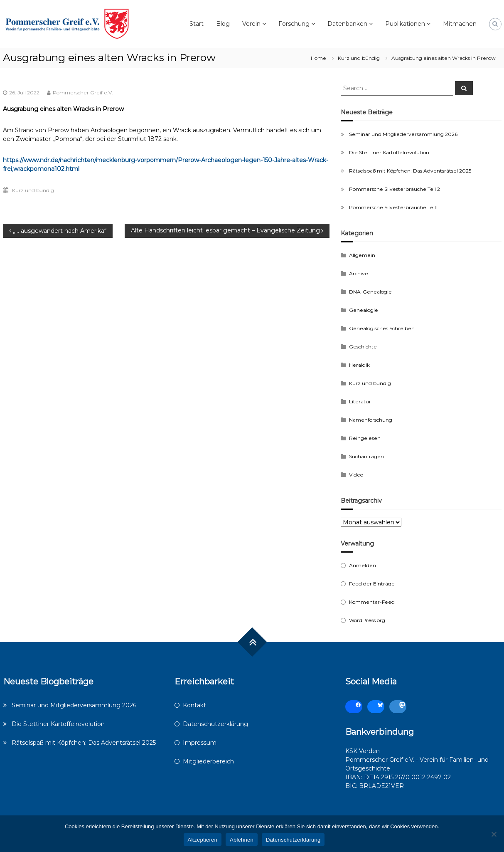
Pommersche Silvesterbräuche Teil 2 (395, 189)
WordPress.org (367, 620)
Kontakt (194, 705)
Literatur (360, 401)
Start (197, 24)
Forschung (294, 24)
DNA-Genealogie (370, 292)
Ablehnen (242, 840)
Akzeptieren (203, 840)
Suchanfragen (366, 456)
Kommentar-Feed (372, 602)
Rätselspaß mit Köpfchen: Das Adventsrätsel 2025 (410, 171)
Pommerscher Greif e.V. (83, 93)
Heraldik (359, 365)
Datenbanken (347, 24)
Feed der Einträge (372, 584)
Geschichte (363, 347)
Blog (223, 24)
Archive (359, 273)
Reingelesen (365, 438)
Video (356, 475)
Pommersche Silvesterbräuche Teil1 (393, 207)
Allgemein (362, 255)
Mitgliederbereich (208, 761)
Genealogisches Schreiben (382, 328)
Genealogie (364, 310)
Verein (251, 24)
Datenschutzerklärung (215, 724)
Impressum (200, 743)
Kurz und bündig (359, 58)
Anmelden (363, 565)
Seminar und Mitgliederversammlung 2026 (403, 134)
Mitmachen (460, 24)
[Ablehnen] (494, 834)
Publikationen (405, 24)
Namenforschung (371, 420)
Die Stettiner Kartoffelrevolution (389, 152)
